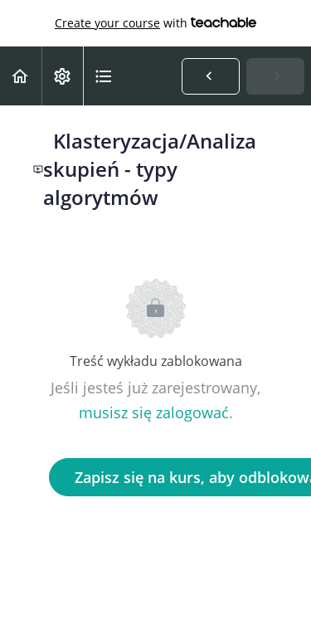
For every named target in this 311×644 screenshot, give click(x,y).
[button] (21, 76)
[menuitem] (62, 76)
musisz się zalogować (154, 412)
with (155, 23)
